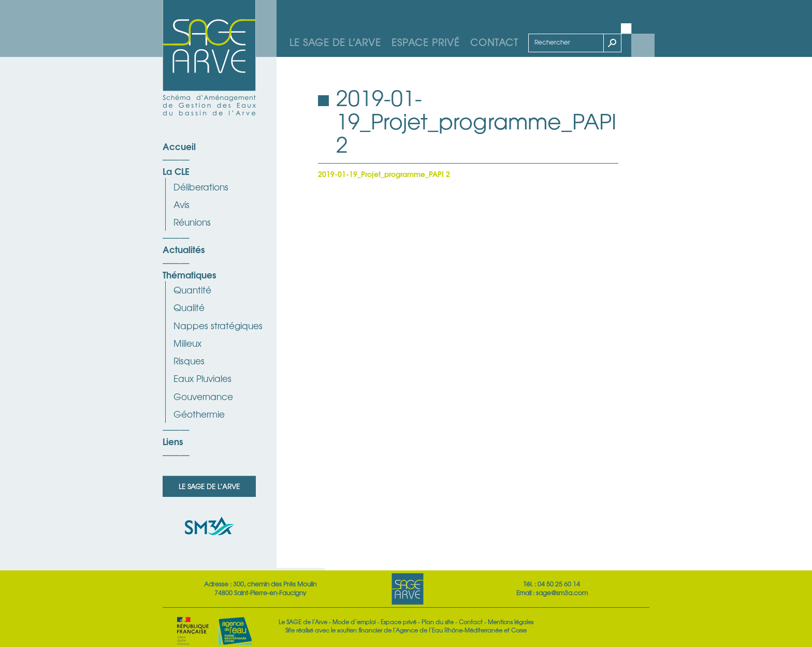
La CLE (176, 171)
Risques (189, 361)
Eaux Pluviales (202, 378)
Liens (173, 441)
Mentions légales (511, 622)
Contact (494, 42)
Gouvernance (203, 396)
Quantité (192, 290)
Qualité (189, 307)
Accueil (179, 146)
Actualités (184, 249)
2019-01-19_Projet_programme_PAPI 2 (384, 174)
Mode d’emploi (354, 622)
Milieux (187, 343)
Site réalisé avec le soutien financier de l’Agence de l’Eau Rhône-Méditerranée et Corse (406, 630)
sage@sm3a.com (562, 593)
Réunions (192, 222)
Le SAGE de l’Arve (335, 42)
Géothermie (199, 414)
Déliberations (201, 187)
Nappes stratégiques (218, 325)
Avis (182, 204)
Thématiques (189, 274)
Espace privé (426, 42)
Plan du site (438, 622)
